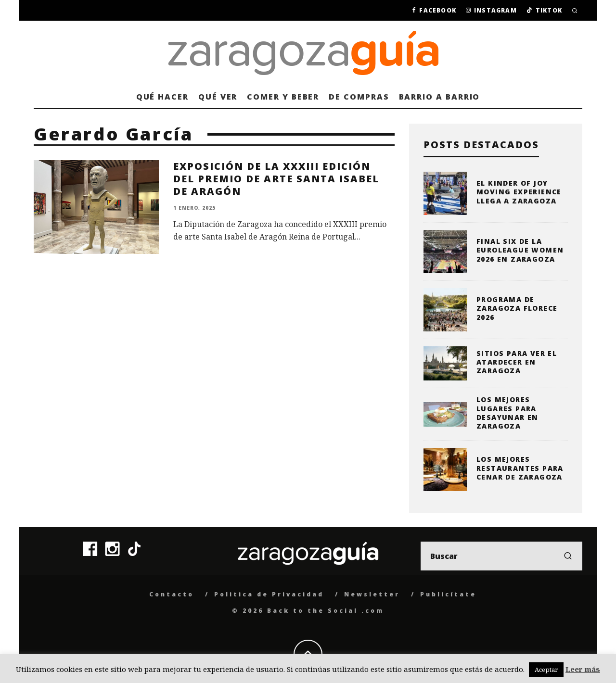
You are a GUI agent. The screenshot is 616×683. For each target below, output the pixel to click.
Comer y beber (283, 97)
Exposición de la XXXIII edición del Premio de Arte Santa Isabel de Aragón (276, 179)
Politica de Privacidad (269, 594)
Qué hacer (162, 97)
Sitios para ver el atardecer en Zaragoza (517, 362)
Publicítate (448, 594)
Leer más (583, 669)
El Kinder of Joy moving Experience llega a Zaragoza (519, 192)
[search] (568, 556)
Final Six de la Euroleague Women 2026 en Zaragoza (520, 250)
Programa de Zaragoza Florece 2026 (517, 308)
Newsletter (372, 594)
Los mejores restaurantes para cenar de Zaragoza (520, 468)
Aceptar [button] (546, 670)
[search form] (501, 556)
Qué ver (218, 97)
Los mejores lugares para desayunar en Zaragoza (507, 413)
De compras (359, 97)
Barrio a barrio (440, 97)
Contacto (172, 594)
